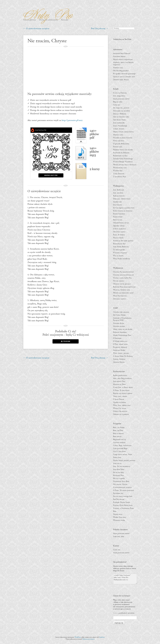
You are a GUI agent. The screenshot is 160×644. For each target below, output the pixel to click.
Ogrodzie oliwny (119, 226)
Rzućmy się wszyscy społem (123, 393)
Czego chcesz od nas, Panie (123, 454)
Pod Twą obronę (100, 29)
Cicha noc (117, 105)
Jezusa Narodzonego (120, 126)
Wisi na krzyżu (118, 256)
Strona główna (29, 20)
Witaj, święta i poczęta (121, 353)
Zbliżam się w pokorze (121, 414)
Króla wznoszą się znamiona (123, 211)
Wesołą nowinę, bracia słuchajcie (125, 165)
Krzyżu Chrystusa (119, 214)
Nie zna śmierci (119, 281)
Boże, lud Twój (118, 431)
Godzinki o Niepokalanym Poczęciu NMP (122, 319)
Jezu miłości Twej (119, 381)
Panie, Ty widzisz (119, 235)
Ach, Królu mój (119, 190)
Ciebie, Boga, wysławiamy (122, 446)
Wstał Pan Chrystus (120, 296)
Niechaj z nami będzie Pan (122, 278)
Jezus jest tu (117, 463)
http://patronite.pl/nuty (72, 120)
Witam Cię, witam (120, 408)
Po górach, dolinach (120, 347)
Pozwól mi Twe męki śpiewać (123, 241)
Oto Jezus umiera (119, 232)
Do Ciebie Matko (119, 315)
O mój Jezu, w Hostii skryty (123, 387)
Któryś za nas (118, 220)
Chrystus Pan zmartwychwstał (123, 272)
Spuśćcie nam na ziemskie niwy (124, 77)
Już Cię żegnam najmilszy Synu (124, 208)
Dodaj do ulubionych (48, 20)
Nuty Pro (47, 14)
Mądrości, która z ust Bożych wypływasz (123, 64)
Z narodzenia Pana (120, 177)
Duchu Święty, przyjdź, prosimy (124, 460)
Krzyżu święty (118, 217)
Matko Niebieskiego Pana (122, 335)
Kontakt (65, 20)
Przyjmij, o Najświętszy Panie (123, 508)
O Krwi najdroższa (120, 229)
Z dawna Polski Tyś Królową (123, 356)
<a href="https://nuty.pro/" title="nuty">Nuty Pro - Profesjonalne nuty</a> (125, 579)
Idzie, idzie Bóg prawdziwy (122, 378)
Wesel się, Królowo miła (122, 290)
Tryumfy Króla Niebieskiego (123, 159)
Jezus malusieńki (119, 123)
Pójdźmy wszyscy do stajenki (123, 150)
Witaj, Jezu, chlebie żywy (122, 405)
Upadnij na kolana (119, 402)
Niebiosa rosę (118, 68)
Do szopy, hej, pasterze (121, 108)
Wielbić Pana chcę (119, 517)
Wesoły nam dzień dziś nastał (123, 293)
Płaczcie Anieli (118, 238)
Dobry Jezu (117, 457)
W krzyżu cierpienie (120, 253)
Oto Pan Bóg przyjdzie (121, 71)
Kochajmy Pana (118, 475)
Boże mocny (117, 437)
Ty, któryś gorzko (119, 250)
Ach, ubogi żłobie (119, 96)
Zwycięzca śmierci (119, 299)
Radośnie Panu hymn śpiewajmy (124, 287)
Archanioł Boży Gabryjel (122, 53)
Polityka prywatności (88, 639)
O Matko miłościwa (120, 341)
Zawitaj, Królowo (119, 359)
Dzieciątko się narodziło (122, 111)
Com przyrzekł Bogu (120, 448)
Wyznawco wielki (119, 520)
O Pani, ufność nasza (120, 344)
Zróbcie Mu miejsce (120, 411)
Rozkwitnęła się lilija (120, 156)
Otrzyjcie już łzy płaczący (122, 284)
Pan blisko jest (118, 493)
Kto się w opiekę (119, 478)
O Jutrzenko (117, 338)
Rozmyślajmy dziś (119, 244)
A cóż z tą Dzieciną (120, 93)
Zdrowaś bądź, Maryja (121, 80)
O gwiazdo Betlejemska (121, 144)
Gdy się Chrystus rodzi (121, 117)
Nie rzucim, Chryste (120, 484)
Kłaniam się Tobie (119, 384)
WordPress (78, 637)
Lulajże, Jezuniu (119, 129)
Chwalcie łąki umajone (121, 312)
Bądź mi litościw (119, 196)
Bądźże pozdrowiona (120, 375)
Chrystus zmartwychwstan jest (123, 275)
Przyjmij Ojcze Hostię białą (123, 505)
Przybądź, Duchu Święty (122, 502)
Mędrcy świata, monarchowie (123, 132)
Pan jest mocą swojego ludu (123, 496)
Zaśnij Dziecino (119, 174)
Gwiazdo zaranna (119, 326)
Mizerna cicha (118, 135)
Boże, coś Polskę (119, 428)
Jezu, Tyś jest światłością (122, 466)
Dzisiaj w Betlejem (120, 114)
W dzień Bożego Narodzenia (123, 162)
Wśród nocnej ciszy (120, 168)
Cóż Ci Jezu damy (119, 451)
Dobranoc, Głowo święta (122, 199)
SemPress (102, 637)
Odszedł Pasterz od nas (121, 223)
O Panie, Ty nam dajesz (121, 390)
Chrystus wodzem (119, 443)
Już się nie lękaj (118, 472)
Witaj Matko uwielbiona (122, 259)
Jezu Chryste (117, 205)
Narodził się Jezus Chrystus (123, 138)
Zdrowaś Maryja (119, 362)
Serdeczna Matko (119, 350)
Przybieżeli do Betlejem (121, 153)
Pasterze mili (117, 147)
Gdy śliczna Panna (119, 120)
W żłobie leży (118, 171)
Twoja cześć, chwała (120, 396)
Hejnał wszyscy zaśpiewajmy (123, 59)
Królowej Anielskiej (120, 332)
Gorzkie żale (117, 202)
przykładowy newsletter (127, 613)
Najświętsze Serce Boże (121, 481)
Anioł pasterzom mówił (121, 99)
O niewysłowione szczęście (36, 29)
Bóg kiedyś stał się (119, 440)
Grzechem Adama (119, 56)
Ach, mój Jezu (118, 193)
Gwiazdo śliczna (119, 323)
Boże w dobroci (118, 434)
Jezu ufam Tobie (119, 469)
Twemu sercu (118, 514)
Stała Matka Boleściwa (121, 247)
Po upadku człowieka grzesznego (124, 74)
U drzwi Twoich (119, 399)
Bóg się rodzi (118, 102)
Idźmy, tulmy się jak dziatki (123, 329)
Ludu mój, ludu (119, 537)
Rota (115, 511)
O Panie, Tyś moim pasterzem (123, 490)
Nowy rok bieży (119, 141)
